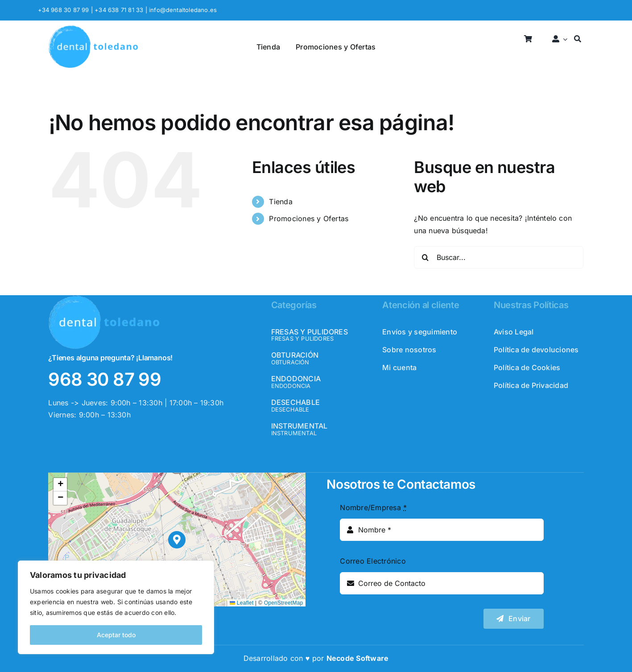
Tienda (281, 202)
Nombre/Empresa (373, 507)
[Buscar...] (499, 257)
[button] (177, 540)
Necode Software (358, 658)
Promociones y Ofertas (309, 219)
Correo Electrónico (373, 561)
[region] (116, 607)
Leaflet (242, 603)
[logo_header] (93, 29)
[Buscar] (578, 39)
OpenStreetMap (284, 603)
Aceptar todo (116, 635)
